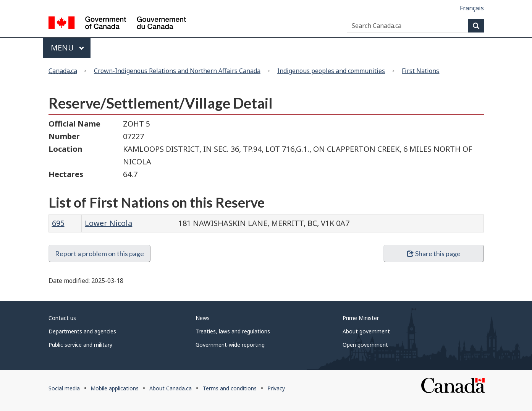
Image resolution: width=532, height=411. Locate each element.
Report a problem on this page (99, 253)
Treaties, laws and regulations (233, 331)
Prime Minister (361, 318)
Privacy (276, 388)
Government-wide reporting (230, 345)
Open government (365, 345)
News (203, 318)
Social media (64, 388)
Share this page (434, 253)
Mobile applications (115, 388)
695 (58, 223)
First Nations (420, 71)
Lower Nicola (108, 223)
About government (366, 331)
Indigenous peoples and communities (331, 71)
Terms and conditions (230, 388)
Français (472, 8)
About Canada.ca (171, 388)
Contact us (62, 318)
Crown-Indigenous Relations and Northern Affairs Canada (177, 71)
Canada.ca (63, 71)
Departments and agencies (82, 331)
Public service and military (80, 345)
